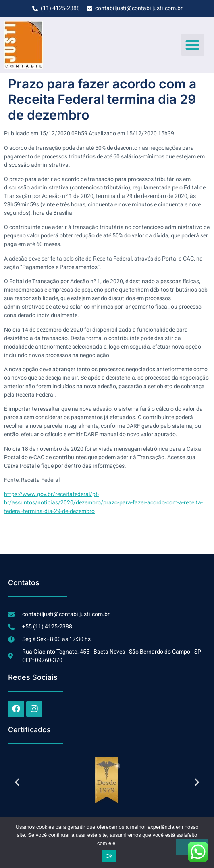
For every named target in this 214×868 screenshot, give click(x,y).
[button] (193, 45)
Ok (109, 856)
